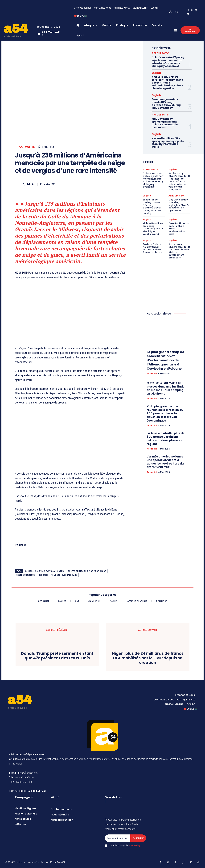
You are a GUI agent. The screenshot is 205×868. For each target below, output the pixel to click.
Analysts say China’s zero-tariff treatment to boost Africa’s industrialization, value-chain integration (167, 83)
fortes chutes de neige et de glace (87, 571)
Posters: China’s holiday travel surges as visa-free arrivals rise (152, 248)
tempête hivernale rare (64, 575)
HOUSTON (43, 575)
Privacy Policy (134, 845)
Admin (31, 184)
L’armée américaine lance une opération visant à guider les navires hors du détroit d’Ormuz (165, 462)
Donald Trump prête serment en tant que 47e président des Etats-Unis (57, 656)
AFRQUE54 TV (160, 53)
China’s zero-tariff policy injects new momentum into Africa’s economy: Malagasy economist (168, 62)
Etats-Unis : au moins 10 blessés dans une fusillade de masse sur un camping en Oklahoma (166, 388)
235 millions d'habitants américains (45, 571)
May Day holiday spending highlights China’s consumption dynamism (165, 123)
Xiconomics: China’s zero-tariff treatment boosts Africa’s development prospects (179, 251)
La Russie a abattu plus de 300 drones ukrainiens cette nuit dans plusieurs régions (166, 438)
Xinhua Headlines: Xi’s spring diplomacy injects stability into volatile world (168, 143)
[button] (177, 12)
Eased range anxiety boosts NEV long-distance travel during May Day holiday (166, 104)
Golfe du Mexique (26, 575)
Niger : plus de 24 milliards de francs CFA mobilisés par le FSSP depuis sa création (148, 658)
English (156, 73)
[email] (117, 838)
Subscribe (138, 838)
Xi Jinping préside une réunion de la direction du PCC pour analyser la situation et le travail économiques (165, 413)
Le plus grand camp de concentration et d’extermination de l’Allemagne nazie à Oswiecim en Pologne (165, 360)
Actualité (27, 147)
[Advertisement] (71, 315)
